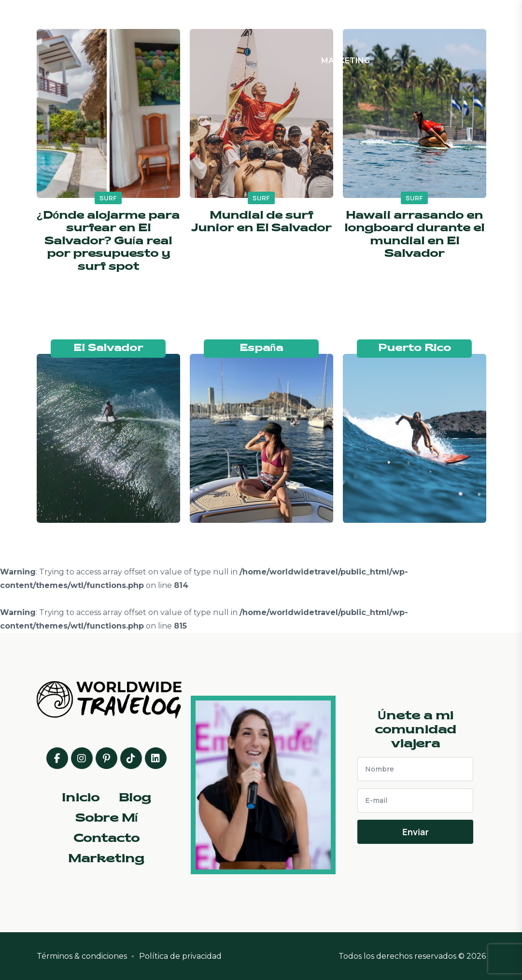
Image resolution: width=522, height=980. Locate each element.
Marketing (346, 61)
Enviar (415, 832)
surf (108, 198)
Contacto (342, 20)
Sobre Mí (291, 20)
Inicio (219, 20)
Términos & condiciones (82, 956)
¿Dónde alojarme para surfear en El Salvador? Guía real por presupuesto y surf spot (108, 242)
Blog (252, 20)
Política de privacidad (180, 956)
